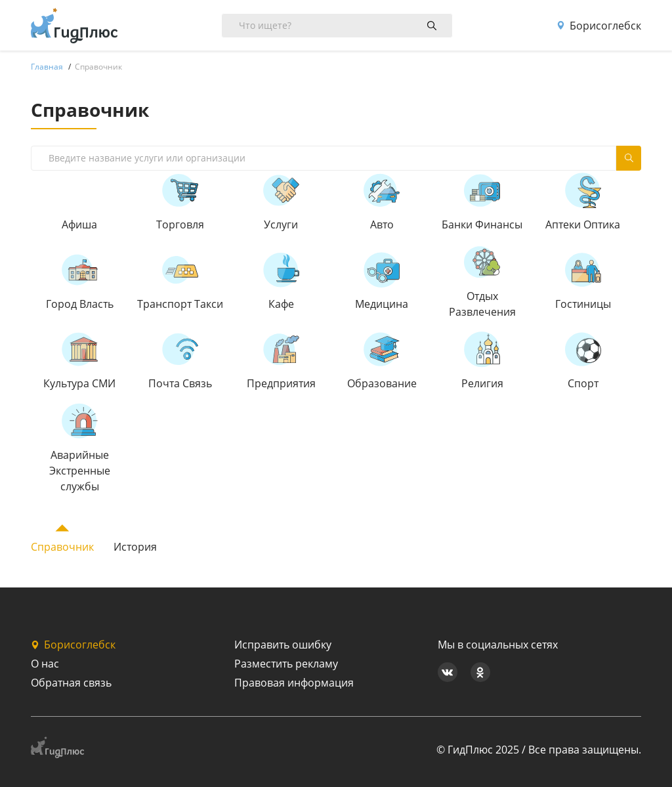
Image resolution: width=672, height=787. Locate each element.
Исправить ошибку (283, 645)
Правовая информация (294, 683)
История (135, 547)
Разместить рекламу (286, 664)
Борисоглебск (599, 26)
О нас (45, 664)
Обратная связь (71, 683)
